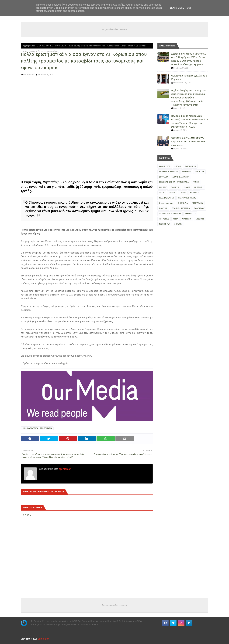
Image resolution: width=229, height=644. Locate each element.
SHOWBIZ (178, 224)
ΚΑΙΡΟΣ (183, 193)
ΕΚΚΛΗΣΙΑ (175, 187)
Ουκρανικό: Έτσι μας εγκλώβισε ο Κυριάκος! (189, 78)
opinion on (29, 75)
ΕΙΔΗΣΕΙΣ (163, 187)
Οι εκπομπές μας (166, 203)
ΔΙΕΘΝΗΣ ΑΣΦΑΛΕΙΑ (181, 177)
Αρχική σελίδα (29, 46)
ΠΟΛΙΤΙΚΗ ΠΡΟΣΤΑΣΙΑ (181, 208)
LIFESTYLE (200, 219)
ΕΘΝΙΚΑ (196, 182)
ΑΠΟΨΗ (178, 166)
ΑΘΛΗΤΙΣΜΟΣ (165, 166)
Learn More (177, 8)
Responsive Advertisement (115, 29)
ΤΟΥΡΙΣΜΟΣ (164, 219)
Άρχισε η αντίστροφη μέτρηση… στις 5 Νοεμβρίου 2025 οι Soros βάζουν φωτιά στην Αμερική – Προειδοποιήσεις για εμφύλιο (189, 59)
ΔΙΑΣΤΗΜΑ (186, 172)
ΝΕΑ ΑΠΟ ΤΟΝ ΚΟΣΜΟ (187, 198)
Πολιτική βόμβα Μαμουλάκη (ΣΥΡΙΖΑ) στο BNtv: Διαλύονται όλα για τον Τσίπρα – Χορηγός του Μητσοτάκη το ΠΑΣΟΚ (190, 121)
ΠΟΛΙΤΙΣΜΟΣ (199, 208)
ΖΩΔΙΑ (162, 193)
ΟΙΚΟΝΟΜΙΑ (183, 203)
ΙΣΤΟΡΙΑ (172, 193)
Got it (190, 8)
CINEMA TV (187, 219)
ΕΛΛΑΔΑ (187, 187)
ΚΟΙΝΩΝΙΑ (194, 193)
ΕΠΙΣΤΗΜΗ (199, 187)
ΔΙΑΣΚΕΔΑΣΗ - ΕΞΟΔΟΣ (168, 172)
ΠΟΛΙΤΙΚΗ (163, 208)
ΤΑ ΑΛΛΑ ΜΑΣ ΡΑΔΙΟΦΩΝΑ (170, 214)
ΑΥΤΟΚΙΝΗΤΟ (190, 166)
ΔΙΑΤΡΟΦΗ (199, 172)
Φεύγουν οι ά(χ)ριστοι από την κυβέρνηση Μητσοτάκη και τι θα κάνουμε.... (189, 141)
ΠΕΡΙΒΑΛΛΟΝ (197, 203)
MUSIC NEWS (165, 224)
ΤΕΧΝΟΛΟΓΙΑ (190, 214)
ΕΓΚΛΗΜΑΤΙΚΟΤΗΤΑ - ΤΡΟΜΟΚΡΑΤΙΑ (51, 46)
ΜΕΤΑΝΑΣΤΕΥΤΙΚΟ (167, 198)
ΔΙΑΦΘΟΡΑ (164, 177)
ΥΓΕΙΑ (176, 219)
